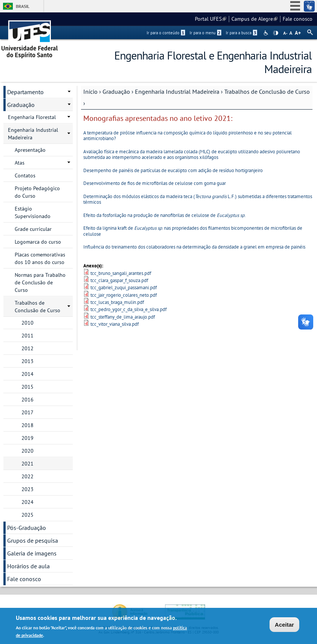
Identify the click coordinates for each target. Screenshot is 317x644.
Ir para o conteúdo (166, 33)
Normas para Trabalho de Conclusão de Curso (40, 282)
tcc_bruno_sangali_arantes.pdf (121, 273)
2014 (28, 374)
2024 (28, 502)
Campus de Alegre (254, 19)
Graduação (116, 92)
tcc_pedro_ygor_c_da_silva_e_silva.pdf (129, 309)
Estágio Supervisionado (33, 212)
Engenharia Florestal (32, 117)
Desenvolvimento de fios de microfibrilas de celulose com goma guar (155, 183)
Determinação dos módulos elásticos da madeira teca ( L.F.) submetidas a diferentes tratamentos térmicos (198, 199)
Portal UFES (211, 19)
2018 (28, 425)
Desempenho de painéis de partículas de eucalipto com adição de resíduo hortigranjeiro (173, 170)
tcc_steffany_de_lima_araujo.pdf (123, 317)
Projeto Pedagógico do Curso (37, 192)
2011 (28, 336)
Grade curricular (33, 229)
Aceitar (284, 625)
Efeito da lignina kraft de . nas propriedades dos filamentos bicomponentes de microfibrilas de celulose (193, 231)
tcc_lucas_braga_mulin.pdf (117, 302)
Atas (20, 163)
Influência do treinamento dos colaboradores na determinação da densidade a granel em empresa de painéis (194, 247)
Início (90, 92)
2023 (28, 489)
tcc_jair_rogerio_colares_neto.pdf (124, 295)
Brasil (23, 6)
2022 (28, 476)
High (276, 33)
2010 (28, 323)
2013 (28, 361)
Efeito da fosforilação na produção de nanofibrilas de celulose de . (165, 215)
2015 (28, 387)
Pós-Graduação (27, 528)
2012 (28, 348)
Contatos (25, 175)
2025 (28, 515)
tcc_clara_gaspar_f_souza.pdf (119, 280)
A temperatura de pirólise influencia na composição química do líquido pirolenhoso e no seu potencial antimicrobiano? (188, 136)
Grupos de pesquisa (33, 540)
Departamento (25, 92)
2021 (28, 464)
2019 (28, 438)
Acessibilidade (267, 33)
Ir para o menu (205, 33)
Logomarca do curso (38, 242)
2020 (28, 451)
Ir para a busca (241, 33)
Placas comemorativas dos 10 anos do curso (40, 258)
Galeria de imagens (32, 553)
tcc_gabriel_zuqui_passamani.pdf (124, 288)
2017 (28, 412)
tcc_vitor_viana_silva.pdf (115, 324)
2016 (28, 400)
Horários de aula (28, 566)
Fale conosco (298, 19)
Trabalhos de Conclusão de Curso (267, 92)
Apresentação (30, 150)
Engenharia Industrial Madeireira (177, 92)
